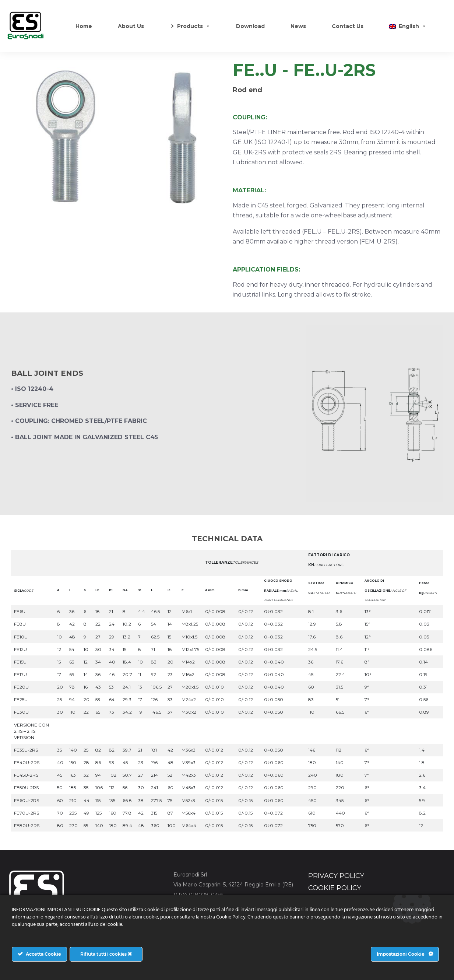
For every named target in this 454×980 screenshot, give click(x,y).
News (298, 26)
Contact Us (348, 26)
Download (250, 26)
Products (194, 26)
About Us (131, 26)
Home (84, 26)
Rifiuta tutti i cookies (106, 954)
